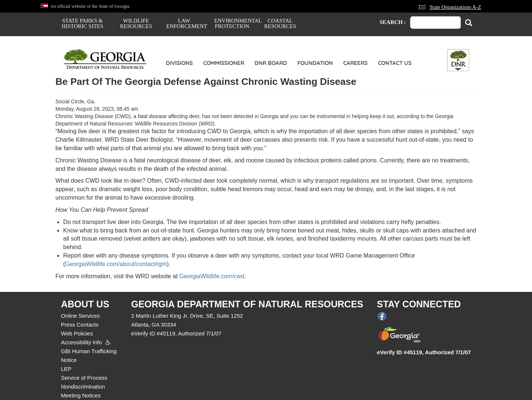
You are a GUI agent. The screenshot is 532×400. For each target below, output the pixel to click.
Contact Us (395, 63)
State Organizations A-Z (456, 7)
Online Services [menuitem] (80, 316)
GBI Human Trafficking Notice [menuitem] (89, 356)
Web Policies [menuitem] (77, 333)
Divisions (179, 63)
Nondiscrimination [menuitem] (83, 387)
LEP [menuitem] (66, 369)
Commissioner (224, 63)
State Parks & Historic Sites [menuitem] (83, 23)
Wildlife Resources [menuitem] (136, 23)
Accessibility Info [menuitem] (81, 342)
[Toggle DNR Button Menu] (458, 60)
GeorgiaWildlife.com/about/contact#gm (116, 264)
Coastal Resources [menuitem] (280, 23)
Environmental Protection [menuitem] (236, 23)
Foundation (315, 63)
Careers (355, 63)
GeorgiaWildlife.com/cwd (212, 276)
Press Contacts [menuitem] (80, 325)
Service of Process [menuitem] (84, 378)
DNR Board (271, 63)
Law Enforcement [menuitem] (187, 23)
